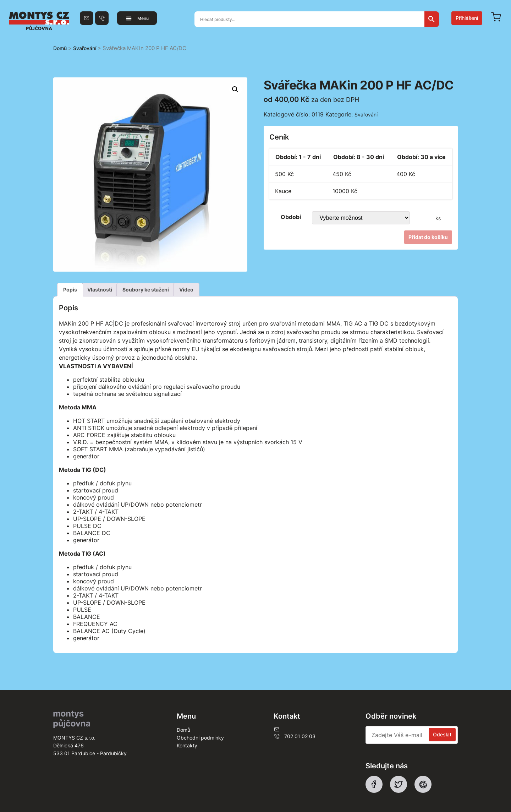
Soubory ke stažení (146, 290)
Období (291, 217)
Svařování (85, 48)
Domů (60, 48)
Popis (70, 290)
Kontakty (187, 745)
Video (186, 290)
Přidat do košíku (428, 237)
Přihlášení (467, 18)
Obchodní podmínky (200, 738)
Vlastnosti (100, 290)
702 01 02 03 (295, 736)
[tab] (70, 290)
